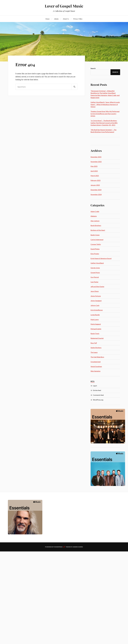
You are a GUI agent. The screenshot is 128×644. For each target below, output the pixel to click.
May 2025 (94, 166)
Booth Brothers (96, 225)
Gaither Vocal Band (97, 263)
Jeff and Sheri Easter (97, 286)
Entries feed (97, 390)
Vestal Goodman (96, 366)
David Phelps (95, 249)
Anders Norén (78, 547)
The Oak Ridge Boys (97, 357)
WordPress (58, 547)
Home (48, 19)
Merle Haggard (96, 324)
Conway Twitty (96, 244)
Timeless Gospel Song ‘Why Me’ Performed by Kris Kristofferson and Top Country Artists (105, 114)
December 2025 (96, 157)
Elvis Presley (95, 254)
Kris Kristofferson (97, 310)
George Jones (95, 268)
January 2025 (95, 185)
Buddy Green (95, 235)
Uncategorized (96, 362)
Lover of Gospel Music (64, 6)
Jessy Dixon (95, 291)
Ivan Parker (94, 282)
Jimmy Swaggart (96, 301)
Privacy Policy (78, 19)
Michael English (96, 329)
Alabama (94, 216)
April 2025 (94, 171)
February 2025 (96, 180)
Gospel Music (95, 272)
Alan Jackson (95, 221)
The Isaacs (94, 352)
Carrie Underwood (97, 240)
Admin (56, 19)
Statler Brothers (96, 348)
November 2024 (96, 194)
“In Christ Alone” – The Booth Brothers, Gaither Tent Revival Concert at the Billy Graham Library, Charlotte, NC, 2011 (104, 123)
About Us (66, 19)
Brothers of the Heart (98, 230)
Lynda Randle (95, 315)
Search (93, 68)
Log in (95, 386)
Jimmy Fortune (96, 296)
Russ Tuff (94, 343)
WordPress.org (98, 400)
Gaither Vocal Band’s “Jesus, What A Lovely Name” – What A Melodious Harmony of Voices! (105, 104)
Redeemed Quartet (97, 338)
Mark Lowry (95, 319)
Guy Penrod (95, 277)
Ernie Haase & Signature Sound (101, 258)
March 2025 (95, 176)
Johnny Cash (95, 305)
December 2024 (96, 190)
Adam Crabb (95, 211)
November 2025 (96, 162)
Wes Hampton (96, 371)
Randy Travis (95, 333)
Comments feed (98, 395)
